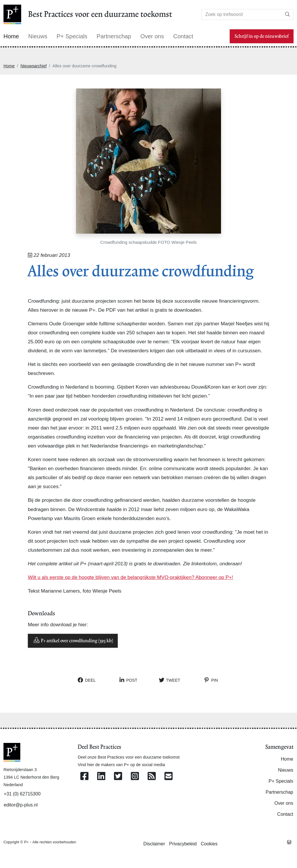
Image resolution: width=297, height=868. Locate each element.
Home (9, 66)
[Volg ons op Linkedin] (101, 776)
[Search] (242, 15)
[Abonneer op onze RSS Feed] (152, 776)
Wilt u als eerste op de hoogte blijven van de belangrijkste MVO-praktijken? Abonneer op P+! (131, 577)
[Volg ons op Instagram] (135, 776)
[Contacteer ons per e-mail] (169, 776)
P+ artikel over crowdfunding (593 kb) (73, 640)
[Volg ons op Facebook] (84, 776)
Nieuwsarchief (33, 66)
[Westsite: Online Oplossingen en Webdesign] (289, 842)
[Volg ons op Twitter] (118, 776)
